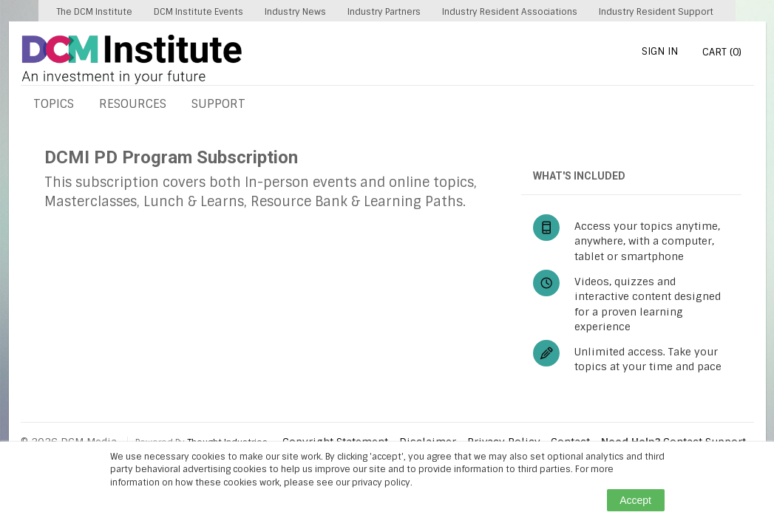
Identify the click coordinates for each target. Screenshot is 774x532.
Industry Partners (384, 12)
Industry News (295, 12)
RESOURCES (133, 104)
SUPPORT (218, 104)
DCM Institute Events (198, 12)
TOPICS (54, 104)
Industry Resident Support (656, 12)
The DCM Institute (94, 12)
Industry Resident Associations (510, 12)
